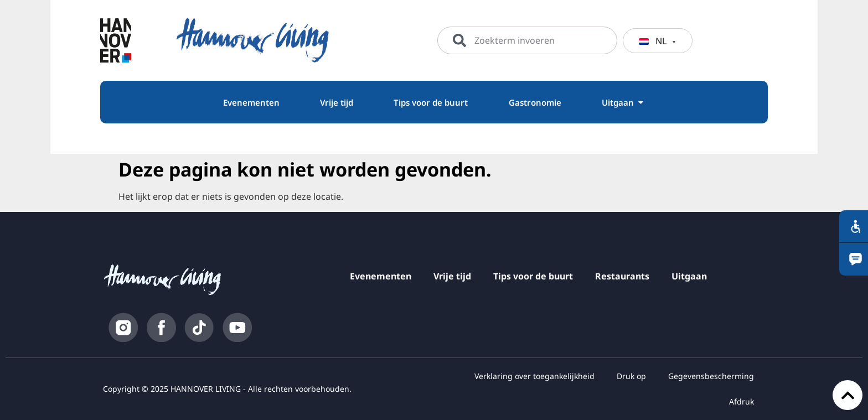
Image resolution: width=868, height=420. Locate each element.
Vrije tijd (452, 276)
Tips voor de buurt (533, 276)
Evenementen (381, 276)
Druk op (631, 376)
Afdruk (742, 401)
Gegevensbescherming (711, 376)
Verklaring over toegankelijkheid (534, 376)
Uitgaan (689, 276)
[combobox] (527, 40)
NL (653, 41)
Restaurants (622, 276)
